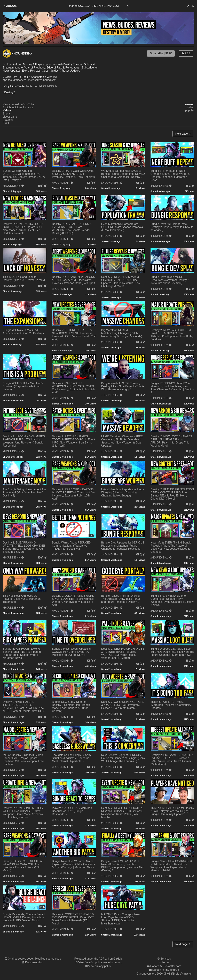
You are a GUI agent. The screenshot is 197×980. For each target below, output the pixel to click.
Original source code (20, 959)
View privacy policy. (100, 966)
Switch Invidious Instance (18, 107)
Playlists (8, 120)
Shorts (7, 114)
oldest (191, 107)
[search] (128, 6)
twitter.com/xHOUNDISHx (42, 86)
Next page (183, 134)
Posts (6, 123)
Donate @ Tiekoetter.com (166, 966)
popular (190, 110)
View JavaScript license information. (100, 962)
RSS (186, 53)
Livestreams (10, 117)
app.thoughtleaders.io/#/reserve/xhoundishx (29, 80)
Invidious (10, 6)
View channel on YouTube (18, 104)
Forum (166, 962)
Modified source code (48, 959)
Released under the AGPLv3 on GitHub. (99, 959)
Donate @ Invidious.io (166, 970)
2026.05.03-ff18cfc (168, 974)
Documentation (34, 962)
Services (166, 959)
